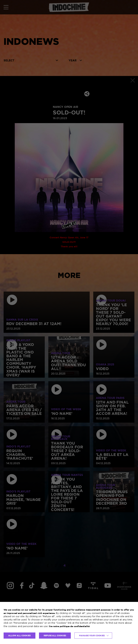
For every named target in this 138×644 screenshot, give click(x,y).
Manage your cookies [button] (92, 636)
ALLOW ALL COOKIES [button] (19, 636)
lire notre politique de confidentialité (69, 626)
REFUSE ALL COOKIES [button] (55, 636)
